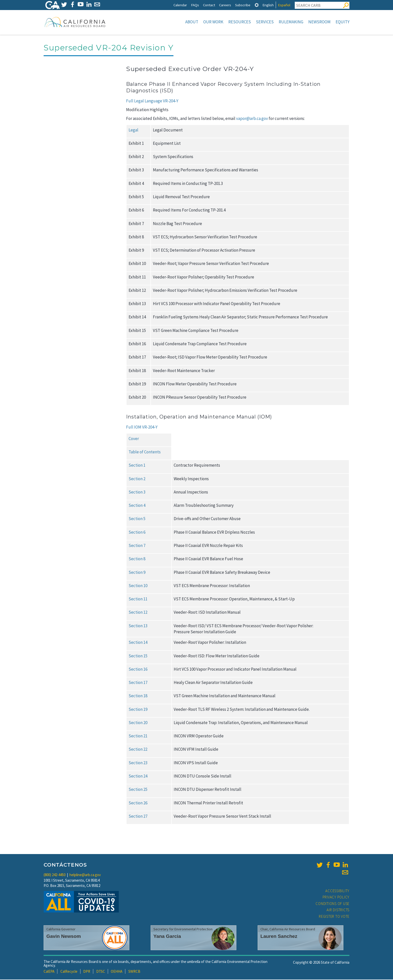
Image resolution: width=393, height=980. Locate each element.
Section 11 (138, 599)
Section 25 (138, 790)
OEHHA (117, 972)
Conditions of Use (332, 904)
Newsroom (319, 22)
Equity (342, 22)
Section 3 (137, 493)
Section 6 (137, 533)
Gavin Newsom (64, 937)
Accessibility (337, 891)
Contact (209, 5)
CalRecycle (69, 972)
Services (265, 22)
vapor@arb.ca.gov (252, 119)
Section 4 (137, 506)
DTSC (101, 972)
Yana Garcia (167, 937)
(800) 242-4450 (55, 875)
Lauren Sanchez (279, 937)
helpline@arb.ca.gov (85, 875)
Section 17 (138, 683)
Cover (134, 439)
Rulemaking (291, 22)
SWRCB (134, 972)
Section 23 (138, 763)
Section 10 (138, 586)
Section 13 (138, 626)
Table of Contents (145, 452)
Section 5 (137, 519)
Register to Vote (334, 917)
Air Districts (338, 910)
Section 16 (138, 670)
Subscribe (243, 5)
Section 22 (138, 750)
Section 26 (138, 803)
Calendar (180, 5)
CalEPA (49, 972)
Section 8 (137, 559)
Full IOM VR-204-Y (142, 428)
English (268, 5)
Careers (225, 5)
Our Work (213, 22)
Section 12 (138, 613)
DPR (87, 972)
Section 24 (138, 777)
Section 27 (138, 817)
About (192, 22)
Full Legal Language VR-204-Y (152, 101)
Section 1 (137, 466)
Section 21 (138, 736)
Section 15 (138, 656)
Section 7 (137, 546)
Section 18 (138, 696)
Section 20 (138, 723)
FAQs (195, 5)
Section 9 (137, 573)
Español (284, 5)
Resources (240, 22)
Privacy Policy (336, 898)
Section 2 (137, 479)
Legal (133, 130)
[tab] (257, 5)
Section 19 (138, 710)
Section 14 (138, 643)
